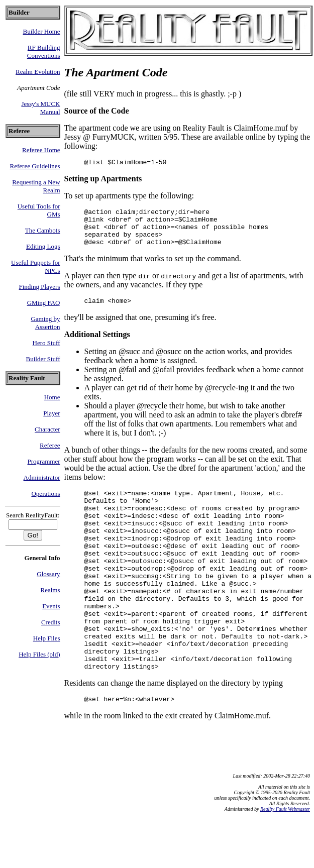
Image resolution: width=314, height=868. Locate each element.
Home (52, 397)
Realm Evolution (38, 72)
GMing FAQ (44, 303)
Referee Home (41, 150)
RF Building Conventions (44, 51)
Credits (51, 622)
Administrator (42, 477)
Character (47, 429)
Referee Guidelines (35, 166)
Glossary (48, 574)
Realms (50, 590)
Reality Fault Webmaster (285, 857)
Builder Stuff (43, 359)
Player (51, 413)
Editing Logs (43, 246)
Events (51, 606)
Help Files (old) (39, 654)
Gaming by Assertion (45, 323)
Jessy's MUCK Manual (40, 108)
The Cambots (43, 230)
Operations (45, 494)
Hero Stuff (46, 343)
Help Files (47, 638)
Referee (50, 445)
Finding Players (40, 287)
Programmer (44, 461)
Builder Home (42, 31)
